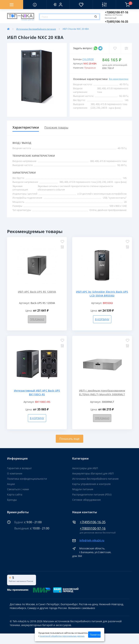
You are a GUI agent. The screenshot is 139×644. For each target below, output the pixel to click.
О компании (15, 473)
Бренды (12, 500)
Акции (11, 484)
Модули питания (83, 489)
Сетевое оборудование (87, 500)
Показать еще (69, 439)
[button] (58, 5)
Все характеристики (119, 79)
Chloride (88, 59)
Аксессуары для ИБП (85, 468)
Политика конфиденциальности (27, 479)
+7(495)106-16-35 (93, 522)
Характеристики (26, 127)
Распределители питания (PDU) (92, 494)
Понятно (95, 635)
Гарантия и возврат (19, 468)
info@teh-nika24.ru (92, 540)
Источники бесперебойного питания (36, 29)
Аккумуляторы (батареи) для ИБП (93, 473)
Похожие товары (56, 127)
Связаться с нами (18, 489)
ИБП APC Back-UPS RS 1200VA (37, 292)
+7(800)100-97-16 (93, 528)
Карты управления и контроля (91, 484)
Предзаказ (37, 319)
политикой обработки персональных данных (62, 636)
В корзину (102, 319)
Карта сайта (15, 494)
